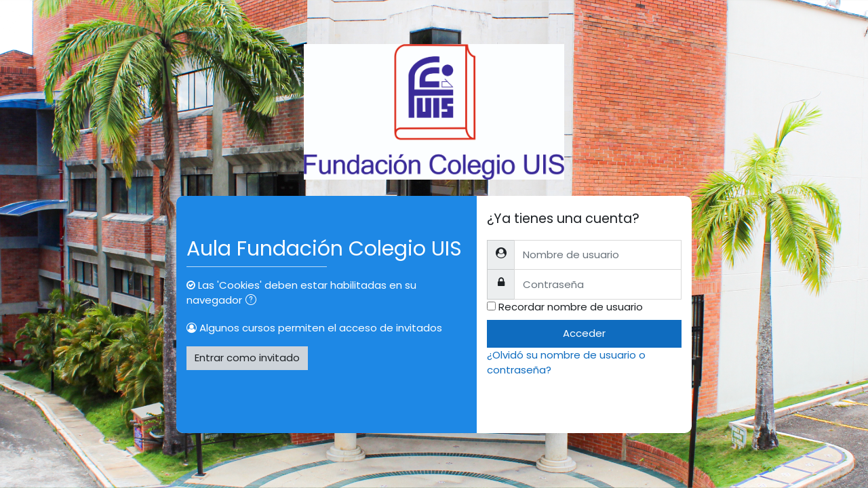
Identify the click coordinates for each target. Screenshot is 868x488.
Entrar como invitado (247, 358)
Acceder (584, 333)
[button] (254, 301)
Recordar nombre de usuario (571, 307)
